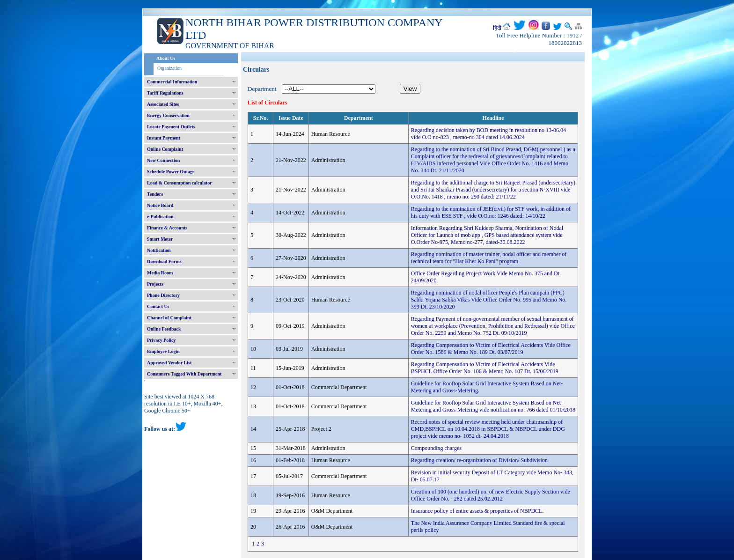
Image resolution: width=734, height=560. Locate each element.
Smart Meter (160, 239)
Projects (155, 284)
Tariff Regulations (165, 93)
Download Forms (164, 262)
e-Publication (160, 217)
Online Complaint (165, 149)
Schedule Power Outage (171, 172)
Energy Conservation (168, 115)
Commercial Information (172, 82)
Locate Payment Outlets (171, 127)
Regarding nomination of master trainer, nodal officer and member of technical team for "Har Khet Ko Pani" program (489, 258)
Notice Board (160, 205)
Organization (169, 68)
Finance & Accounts (167, 228)
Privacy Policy (161, 340)
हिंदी (497, 28)
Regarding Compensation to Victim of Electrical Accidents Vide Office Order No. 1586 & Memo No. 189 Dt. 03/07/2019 (491, 349)
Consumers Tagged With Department (184, 374)
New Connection (163, 160)
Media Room (160, 273)
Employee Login (163, 351)
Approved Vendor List (169, 363)
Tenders (155, 194)
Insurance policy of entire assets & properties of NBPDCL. (477, 511)
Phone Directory (163, 295)
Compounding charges (436, 448)
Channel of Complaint (169, 318)
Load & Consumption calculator (180, 183)
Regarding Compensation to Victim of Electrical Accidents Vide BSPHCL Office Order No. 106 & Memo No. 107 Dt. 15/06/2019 (485, 368)
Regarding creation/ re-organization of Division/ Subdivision (479, 460)
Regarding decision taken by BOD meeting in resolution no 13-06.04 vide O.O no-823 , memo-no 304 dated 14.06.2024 (488, 134)
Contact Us (158, 306)
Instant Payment (164, 138)
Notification (159, 250)
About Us (166, 58)
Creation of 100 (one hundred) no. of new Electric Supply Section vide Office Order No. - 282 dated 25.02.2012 (491, 495)
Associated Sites (163, 104)
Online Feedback (164, 329)
